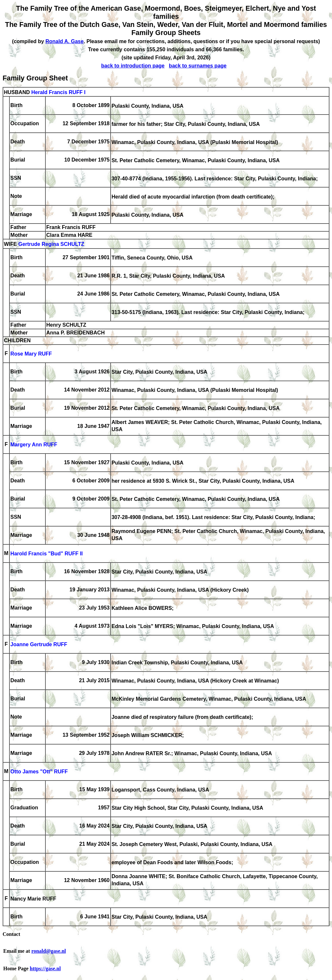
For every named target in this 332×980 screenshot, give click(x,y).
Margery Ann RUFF (34, 445)
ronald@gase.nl (49, 951)
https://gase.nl (45, 968)
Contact (11, 934)
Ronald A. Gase (65, 41)
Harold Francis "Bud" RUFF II (47, 554)
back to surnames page (198, 66)
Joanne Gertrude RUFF (39, 645)
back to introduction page (133, 66)
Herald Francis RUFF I (58, 92)
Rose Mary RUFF (31, 354)
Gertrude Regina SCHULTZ (51, 244)
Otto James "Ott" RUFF (39, 772)
